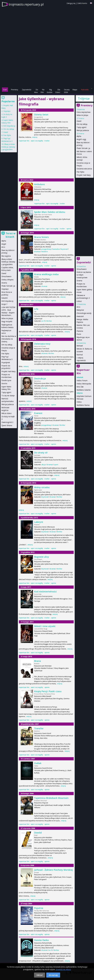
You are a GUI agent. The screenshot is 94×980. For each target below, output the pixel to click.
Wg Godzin (50, 91)
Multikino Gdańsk (84, 390)
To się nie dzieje (8, 396)
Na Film (42, 91)
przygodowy (46, 249)
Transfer (39, 728)
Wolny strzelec (42, 487)
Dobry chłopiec (8, 280)
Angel (4, 244)
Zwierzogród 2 (7, 422)
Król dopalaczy (9, 126)
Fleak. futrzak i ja (83, 148)
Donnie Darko (41, 940)
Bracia (38, 661)
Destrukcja (40, 378)
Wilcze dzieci (6, 413)
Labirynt (39, 522)
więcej (35, 137)
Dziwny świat (41, 114)
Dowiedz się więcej (63, 969)
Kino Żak (80, 387)
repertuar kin (24, 141)
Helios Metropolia (84, 384)
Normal (80, 355)
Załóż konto (82, 3)
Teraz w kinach (11, 235)
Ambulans (39, 184)
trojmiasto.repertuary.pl (26, 4)
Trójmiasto (84, 98)
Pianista (80, 331)
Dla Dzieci (58, 91)
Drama (79, 281)
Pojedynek (6, 362)
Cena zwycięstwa (83, 112)
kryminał (64, 249)
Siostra (4, 383)
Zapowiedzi (27, 90)
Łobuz (79, 301)
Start (5, 90)
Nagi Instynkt (7, 321)
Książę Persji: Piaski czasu (48, 691)
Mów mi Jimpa (82, 115)
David (79, 121)
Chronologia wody (84, 313)
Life (36, 309)
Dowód (38, 833)
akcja (43, 465)
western (45, 251)
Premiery (14, 90)
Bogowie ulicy (42, 557)
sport (56, 465)
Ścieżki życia (6, 380)
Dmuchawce (82, 269)
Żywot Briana (7, 425)
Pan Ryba (80, 172)
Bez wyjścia (6, 256)
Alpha (79, 136)
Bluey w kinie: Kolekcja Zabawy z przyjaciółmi (8, 147)
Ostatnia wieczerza (84, 169)
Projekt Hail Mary (84, 175)
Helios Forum (82, 380)
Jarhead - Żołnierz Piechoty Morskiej (53, 870)
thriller (49, 321)
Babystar (80, 310)
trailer (47, 141)
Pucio (79, 334)
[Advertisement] (47, 70)
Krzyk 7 (4, 304)
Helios (79, 402)
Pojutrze (39, 908)
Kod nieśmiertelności (45, 592)
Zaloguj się (71, 3)
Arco (78, 307)
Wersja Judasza (83, 130)
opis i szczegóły (37, 141)
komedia (56, 249)
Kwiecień (80, 316)
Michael (80, 346)
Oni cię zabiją (82, 124)
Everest (38, 413)
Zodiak (38, 763)
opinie (69, 229)
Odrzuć (40, 975)
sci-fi (43, 321)
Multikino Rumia (83, 405)
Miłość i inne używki (45, 626)
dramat (37, 251)
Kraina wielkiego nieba (46, 274)
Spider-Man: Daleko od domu (50, 212)
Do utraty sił (41, 453)
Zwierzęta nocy (42, 344)
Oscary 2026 (67, 91)
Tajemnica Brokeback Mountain (51, 798)
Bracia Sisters (41, 237)
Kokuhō (5, 298)
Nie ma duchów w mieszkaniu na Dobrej (9, 339)
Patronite (85, 90)
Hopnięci (7, 111)
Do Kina (36, 91)
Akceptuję (53, 975)
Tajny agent (82, 127)
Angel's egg (81, 139)
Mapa (75, 90)
